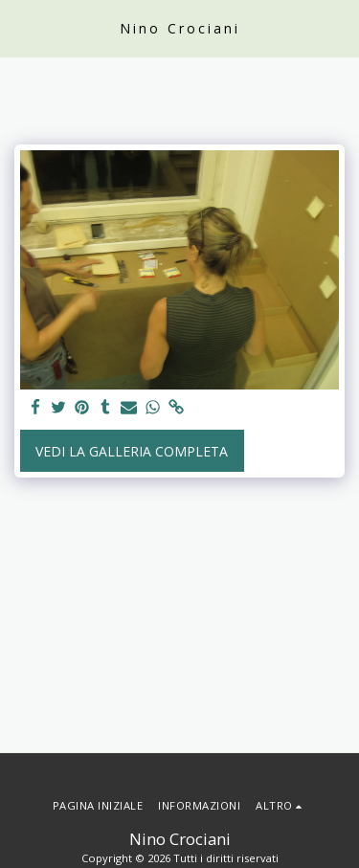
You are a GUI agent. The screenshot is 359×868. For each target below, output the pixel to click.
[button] (21, 27)
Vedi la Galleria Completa (132, 451)
